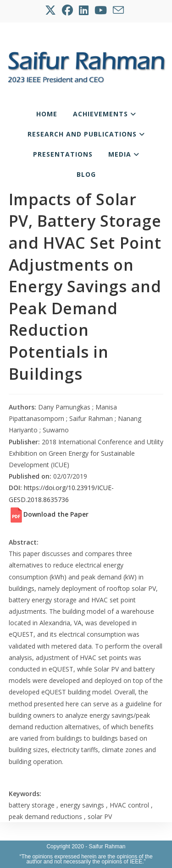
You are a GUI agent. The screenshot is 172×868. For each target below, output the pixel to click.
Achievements (105, 114)
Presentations (63, 154)
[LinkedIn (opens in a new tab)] (84, 10)
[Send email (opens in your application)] (119, 10)
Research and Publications (86, 134)
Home (47, 114)
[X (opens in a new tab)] (52, 10)
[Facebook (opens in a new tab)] (68, 10)
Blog (86, 174)
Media (124, 154)
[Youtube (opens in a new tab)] (101, 10)
